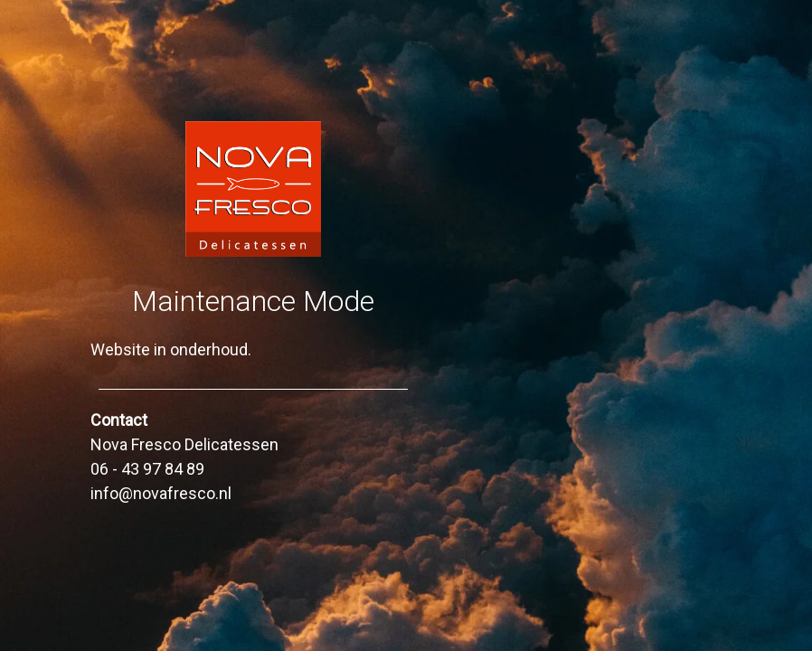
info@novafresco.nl (161, 493)
